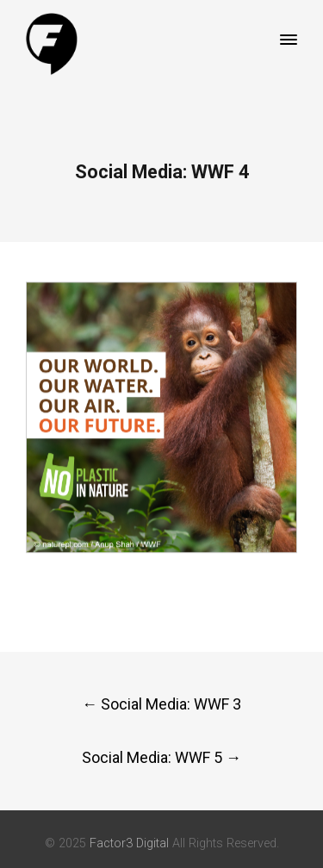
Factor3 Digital (129, 843)
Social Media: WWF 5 (161, 757)
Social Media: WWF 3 (161, 704)
